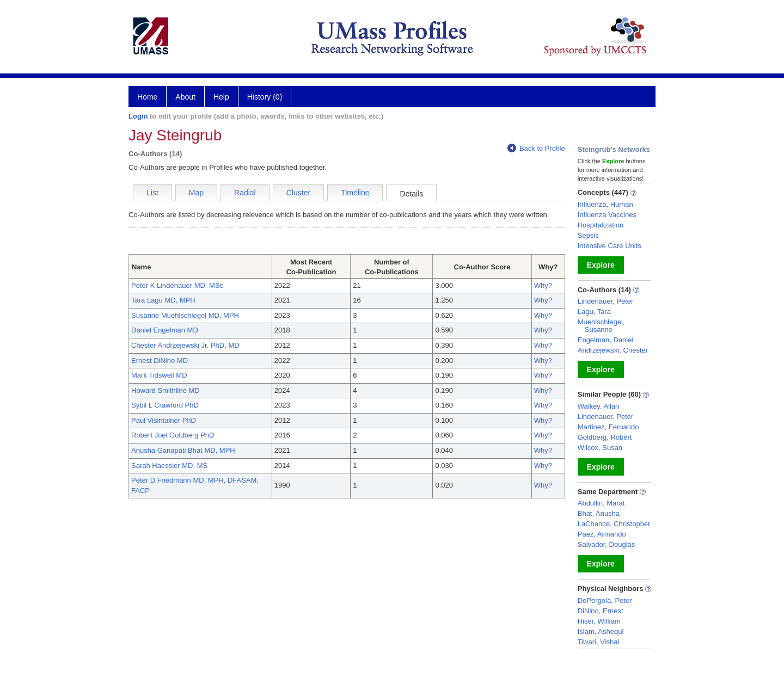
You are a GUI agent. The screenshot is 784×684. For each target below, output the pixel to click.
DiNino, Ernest (601, 611)
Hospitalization (601, 225)
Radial (245, 193)
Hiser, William (599, 621)
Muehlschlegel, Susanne (601, 326)
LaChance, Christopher (614, 524)
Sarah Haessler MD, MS (169, 466)
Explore (601, 265)
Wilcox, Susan (600, 448)
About (185, 97)
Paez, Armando (602, 534)
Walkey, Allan (599, 406)
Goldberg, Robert (605, 437)
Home (147, 97)
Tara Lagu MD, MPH (163, 300)
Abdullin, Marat (601, 503)
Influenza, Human (605, 204)
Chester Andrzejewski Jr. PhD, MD (185, 345)
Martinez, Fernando (608, 427)
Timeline (355, 193)
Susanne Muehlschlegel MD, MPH (185, 315)
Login (138, 116)
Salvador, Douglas (607, 544)
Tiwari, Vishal (599, 642)
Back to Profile (536, 148)
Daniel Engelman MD (165, 330)
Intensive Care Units (610, 246)
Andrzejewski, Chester (613, 350)
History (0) (265, 97)
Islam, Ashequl (601, 631)
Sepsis (588, 235)
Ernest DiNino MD (160, 361)
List (152, 193)
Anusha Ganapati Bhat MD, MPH (183, 450)
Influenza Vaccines (607, 215)
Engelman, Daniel (606, 340)
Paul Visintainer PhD (164, 420)
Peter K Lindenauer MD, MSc (177, 285)
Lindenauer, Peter (606, 301)
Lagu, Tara (594, 312)
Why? (543, 285)
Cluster (298, 193)
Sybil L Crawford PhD (165, 405)
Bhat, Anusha (599, 513)
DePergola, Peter (605, 600)
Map (196, 193)
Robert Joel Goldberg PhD (173, 435)
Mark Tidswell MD (159, 375)
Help (221, 97)
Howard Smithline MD (166, 390)
